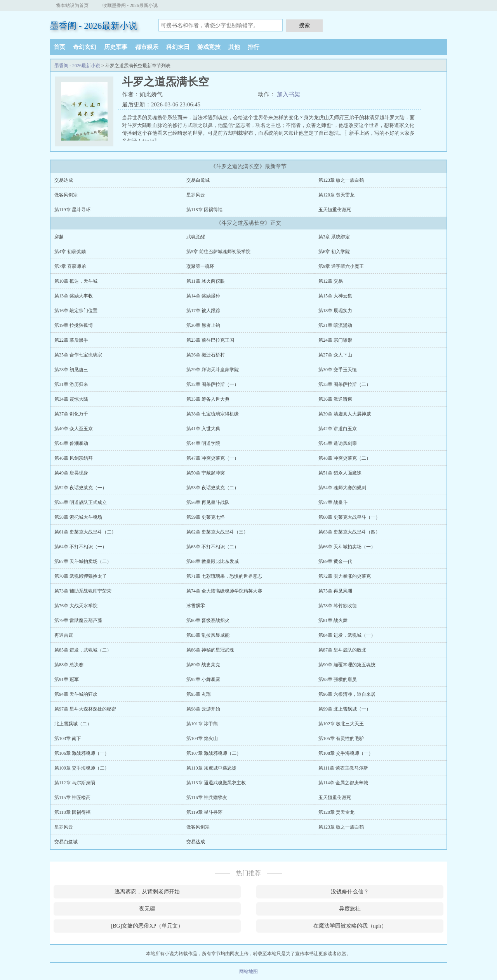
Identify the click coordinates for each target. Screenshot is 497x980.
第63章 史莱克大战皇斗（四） (349, 532)
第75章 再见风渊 (335, 591)
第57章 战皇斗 (333, 502)
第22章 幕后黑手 (71, 340)
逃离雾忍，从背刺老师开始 (147, 892)
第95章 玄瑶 (199, 694)
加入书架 (288, 94)
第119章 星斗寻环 (72, 210)
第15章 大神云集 (335, 296)
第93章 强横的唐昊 (338, 679)
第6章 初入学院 (334, 252)
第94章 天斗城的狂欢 (76, 694)
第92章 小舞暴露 (203, 679)
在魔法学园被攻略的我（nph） (350, 926)
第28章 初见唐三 (71, 370)
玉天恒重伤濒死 (335, 210)
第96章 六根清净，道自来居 (347, 694)
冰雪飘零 (196, 606)
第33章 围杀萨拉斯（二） (345, 384)
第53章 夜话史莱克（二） (213, 488)
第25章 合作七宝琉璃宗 (78, 355)
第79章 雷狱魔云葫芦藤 (78, 620)
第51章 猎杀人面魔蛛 (340, 473)
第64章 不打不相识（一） (81, 547)
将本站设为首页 (72, 5)
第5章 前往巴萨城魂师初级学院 (218, 252)
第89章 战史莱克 (203, 665)
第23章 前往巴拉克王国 (210, 340)
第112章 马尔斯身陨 (75, 783)
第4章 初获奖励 (70, 252)
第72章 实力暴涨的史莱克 (345, 576)
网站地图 (248, 971)
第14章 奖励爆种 (203, 296)
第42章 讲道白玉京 (338, 429)
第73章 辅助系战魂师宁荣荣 (83, 591)
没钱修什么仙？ (350, 892)
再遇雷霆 (64, 635)
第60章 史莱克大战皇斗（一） (349, 517)
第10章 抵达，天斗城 (76, 281)
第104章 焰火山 (202, 738)
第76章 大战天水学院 (76, 606)
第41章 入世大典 (203, 429)
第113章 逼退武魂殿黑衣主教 (216, 783)
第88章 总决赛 (69, 665)
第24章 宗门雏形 (335, 340)
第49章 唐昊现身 (71, 473)
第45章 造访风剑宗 (338, 443)
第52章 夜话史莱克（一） (81, 488)
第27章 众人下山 (335, 355)
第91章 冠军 (67, 679)
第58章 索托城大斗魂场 (78, 517)
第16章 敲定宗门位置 (76, 311)
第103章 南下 (68, 738)
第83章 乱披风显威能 (208, 635)
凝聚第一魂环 (200, 266)
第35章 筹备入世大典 (208, 399)
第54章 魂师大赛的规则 (342, 488)
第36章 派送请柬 (335, 399)
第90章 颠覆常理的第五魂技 (347, 665)
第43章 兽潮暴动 (71, 443)
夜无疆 (147, 909)
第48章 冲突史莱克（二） (345, 458)
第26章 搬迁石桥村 (206, 355)
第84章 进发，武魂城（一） (347, 635)
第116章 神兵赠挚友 (207, 798)
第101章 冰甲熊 (202, 724)
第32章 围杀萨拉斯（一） (213, 384)
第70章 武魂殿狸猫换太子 (81, 576)
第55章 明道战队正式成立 (81, 502)
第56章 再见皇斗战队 (208, 502)
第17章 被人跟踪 (203, 311)
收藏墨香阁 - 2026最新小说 (130, 5)
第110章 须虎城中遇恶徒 (211, 768)
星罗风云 (196, 195)
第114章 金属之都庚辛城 (343, 783)
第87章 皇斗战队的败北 (342, 650)
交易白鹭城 (198, 180)
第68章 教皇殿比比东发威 (213, 561)
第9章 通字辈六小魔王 (341, 266)
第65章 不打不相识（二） (213, 547)
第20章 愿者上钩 (203, 325)
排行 (254, 47)
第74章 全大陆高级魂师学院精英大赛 (224, 591)
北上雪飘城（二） (73, 724)
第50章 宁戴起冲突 (206, 473)
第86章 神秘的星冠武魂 (210, 650)
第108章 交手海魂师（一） (346, 753)
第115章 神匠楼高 (72, 798)
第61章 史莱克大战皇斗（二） (85, 532)
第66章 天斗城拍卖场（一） (347, 547)
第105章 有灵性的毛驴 (341, 738)
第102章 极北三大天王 (341, 724)
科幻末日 (178, 47)
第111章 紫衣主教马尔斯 (343, 768)
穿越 (59, 237)
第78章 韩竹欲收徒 (338, 606)
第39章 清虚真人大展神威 (345, 414)
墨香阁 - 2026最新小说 (94, 26)
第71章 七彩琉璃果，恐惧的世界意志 (224, 576)
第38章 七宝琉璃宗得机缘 (213, 414)
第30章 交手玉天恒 (338, 370)
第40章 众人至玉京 (74, 429)
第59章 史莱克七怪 (206, 517)
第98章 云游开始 (203, 709)
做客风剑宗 (66, 195)
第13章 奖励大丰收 (74, 296)
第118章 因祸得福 (204, 210)
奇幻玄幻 (85, 47)
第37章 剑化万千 (71, 414)
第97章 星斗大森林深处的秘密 (85, 709)
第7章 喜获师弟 (70, 266)
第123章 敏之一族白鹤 (341, 180)
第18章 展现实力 (335, 311)
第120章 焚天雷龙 (336, 195)
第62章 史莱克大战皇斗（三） (217, 532)
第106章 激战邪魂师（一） (82, 753)
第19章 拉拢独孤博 (74, 325)
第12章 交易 (331, 281)
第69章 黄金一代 (335, 561)
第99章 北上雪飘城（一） (345, 709)
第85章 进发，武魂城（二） (83, 650)
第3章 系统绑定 (334, 237)
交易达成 (64, 180)
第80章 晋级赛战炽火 (208, 620)
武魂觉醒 (196, 237)
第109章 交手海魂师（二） (82, 768)
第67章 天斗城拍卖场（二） (83, 561)
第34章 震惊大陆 (71, 399)
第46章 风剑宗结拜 (74, 458)
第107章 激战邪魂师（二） (214, 753)
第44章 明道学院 (203, 443)
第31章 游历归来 (71, 384)
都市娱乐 (147, 47)
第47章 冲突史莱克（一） (213, 458)
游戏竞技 (209, 47)
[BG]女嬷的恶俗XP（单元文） (147, 926)
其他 (234, 47)
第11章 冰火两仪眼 (206, 281)
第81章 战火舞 (333, 620)
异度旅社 (350, 909)
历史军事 (116, 47)
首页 (59, 47)
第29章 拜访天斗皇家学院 (213, 370)
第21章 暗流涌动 (335, 325)
